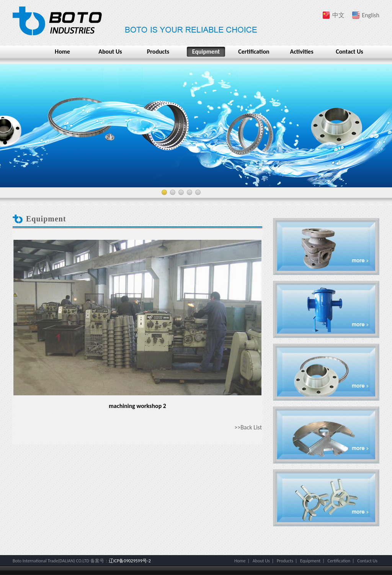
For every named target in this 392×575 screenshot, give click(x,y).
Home (62, 52)
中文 (338, 15)
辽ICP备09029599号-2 (130, 561)
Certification (254, 52)
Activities (301, 52)
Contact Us (349, 52)
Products (158, 52)
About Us (110, 52)
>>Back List (248, 427)
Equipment (206, 52)
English (371, 15)
